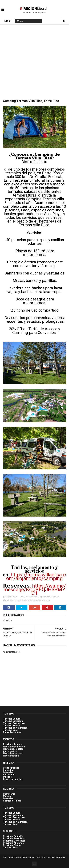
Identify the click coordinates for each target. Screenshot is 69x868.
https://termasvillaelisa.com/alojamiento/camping (36, 576)
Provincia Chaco (12, 845)
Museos (7, 777)
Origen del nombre (13, 779)
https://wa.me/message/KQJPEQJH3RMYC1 (35, 589)
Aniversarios (10, 751)
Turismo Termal (12, 726)
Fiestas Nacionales (13, 749)
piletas (56, 597)
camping (38, 597)
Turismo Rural (11, 730)
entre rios (47, 597)
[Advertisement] (34, 61)
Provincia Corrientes (14, 841)
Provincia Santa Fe (13, 836)
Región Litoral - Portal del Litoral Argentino (43, 857)
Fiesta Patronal (11, 756)
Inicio (7, 21)
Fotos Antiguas (11, 768)
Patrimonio (9, 775)
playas (6, 600)
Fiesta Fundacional (13, 753)
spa (12, 600)
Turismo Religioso (13, 721)
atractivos (28, 597)
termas (18, 600)
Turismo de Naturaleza (15, 728)
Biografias (9, 770)
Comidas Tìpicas (12, 801)
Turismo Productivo (14, 723)
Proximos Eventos (13, 744)
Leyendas (8, 772)
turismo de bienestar (32, 600)
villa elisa (46, 600)
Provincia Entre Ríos (14, 838)
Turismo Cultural (12, 719)
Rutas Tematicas (12, 732)
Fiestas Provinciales (14, 747)
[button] (3, 7)
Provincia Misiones (13, 843)
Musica (7, 796)
